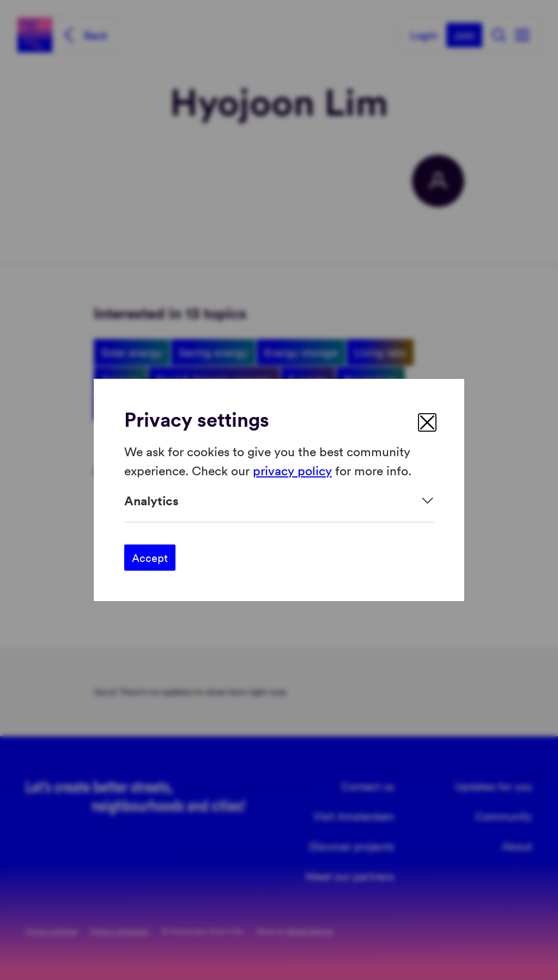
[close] (427, 422)
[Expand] (279, 501)
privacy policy (292, 470)
